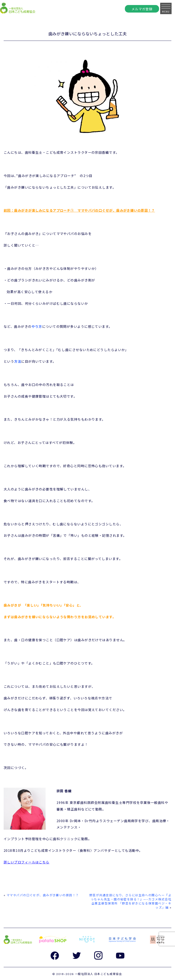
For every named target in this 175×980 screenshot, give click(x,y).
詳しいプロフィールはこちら (27, 862)
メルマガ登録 (142, 9)
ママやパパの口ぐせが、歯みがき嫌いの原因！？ (43, 895)
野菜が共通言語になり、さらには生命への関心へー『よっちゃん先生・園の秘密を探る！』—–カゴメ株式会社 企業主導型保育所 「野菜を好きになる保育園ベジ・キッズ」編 (130, 901)
